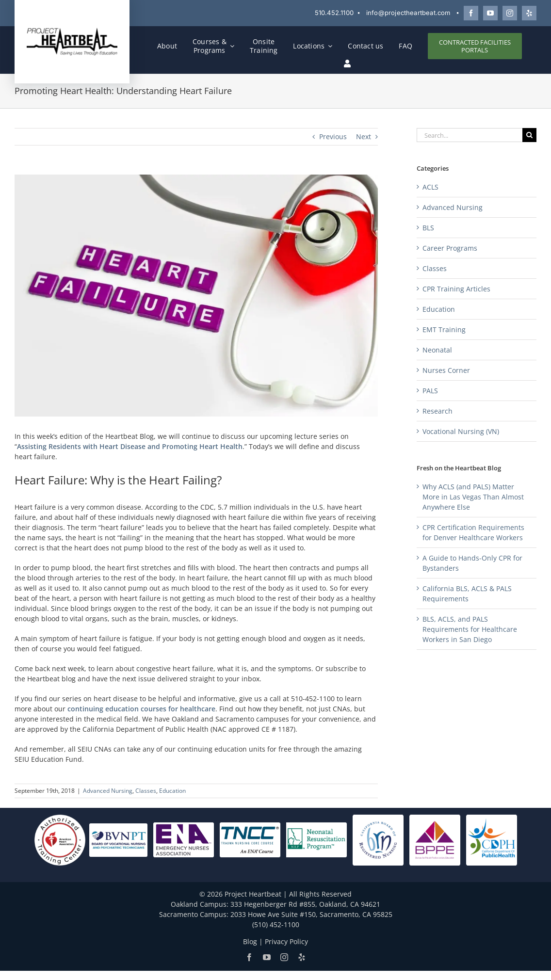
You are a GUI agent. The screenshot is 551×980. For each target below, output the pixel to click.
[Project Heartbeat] (72, 30)
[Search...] (470, 135)
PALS (430, 391)
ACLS (430, 187)
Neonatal (437, 350)
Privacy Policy (286, 941)
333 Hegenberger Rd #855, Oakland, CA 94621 (305, 904)
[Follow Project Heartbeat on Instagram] (510, 13)
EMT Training (444, 329)
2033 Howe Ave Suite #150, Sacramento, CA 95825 (311, 914)
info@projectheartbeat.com (408, 13)
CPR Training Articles (456, 289)
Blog (250, 941)
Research (438, 411)
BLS (428, 228)
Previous (333, 137)
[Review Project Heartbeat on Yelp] (529, 13)
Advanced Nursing (108, 791)
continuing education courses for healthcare (141, 709)
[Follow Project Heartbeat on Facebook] (471, 13)
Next (364, 137)
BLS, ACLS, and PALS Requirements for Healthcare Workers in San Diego (470, 629)
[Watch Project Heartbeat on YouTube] (490, 13)
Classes (146, 791)
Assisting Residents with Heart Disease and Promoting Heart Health (130, 446)
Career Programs (450, 248)
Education (172, 791)
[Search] (529, 135)
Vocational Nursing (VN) (461, 431)
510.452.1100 (334, 13)
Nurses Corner (446, 370)
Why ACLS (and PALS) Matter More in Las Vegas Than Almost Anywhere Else (473, 497)
